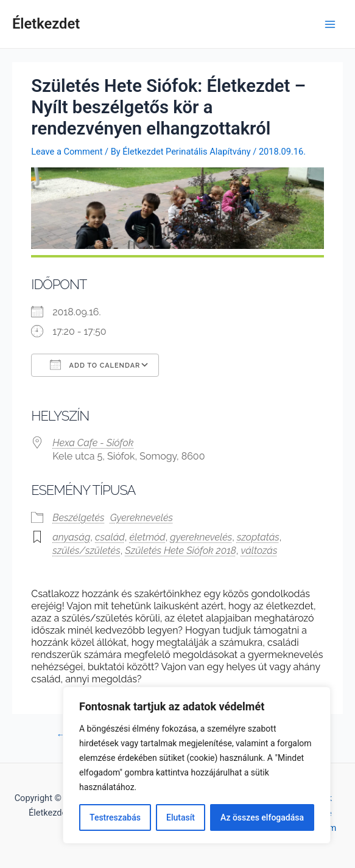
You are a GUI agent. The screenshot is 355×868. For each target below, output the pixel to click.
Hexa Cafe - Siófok (93, 443)
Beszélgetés (78, 518)
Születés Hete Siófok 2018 (181, 551)
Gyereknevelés (142, 518)
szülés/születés (86, 551)
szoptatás (258, 537)
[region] (197, 765)
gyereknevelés (201, 537)
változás (259, 551)
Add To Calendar (95, 365)
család (110, 537)
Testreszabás (115, 817)
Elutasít (181, 817)
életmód (148, 537)
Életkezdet (46, 24)
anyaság (71, 537)
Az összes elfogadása (262, 817)
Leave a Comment (67, 152)
